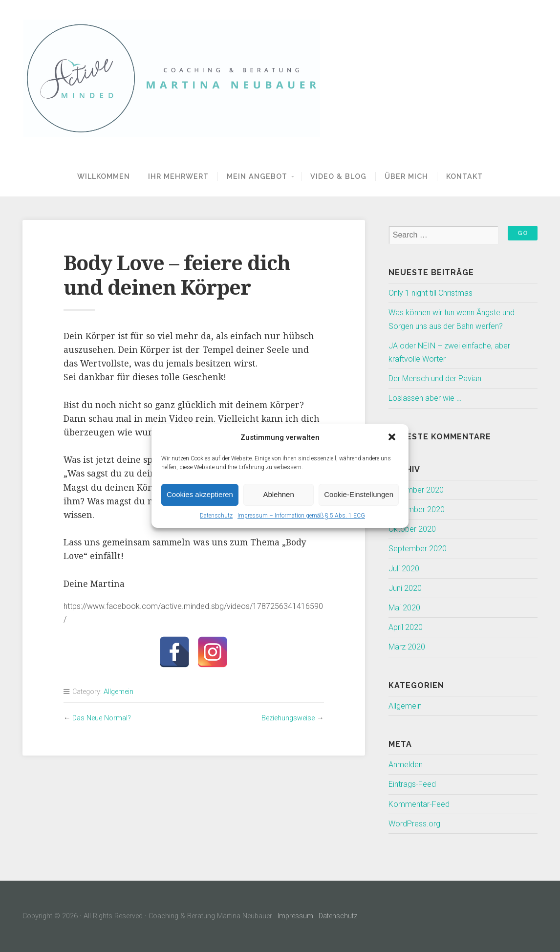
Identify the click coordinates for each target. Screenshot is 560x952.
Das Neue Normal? (102, 718)
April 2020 (406, 627)
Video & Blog (338, 176)
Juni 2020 (405, 588)
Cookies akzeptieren (200, 494)
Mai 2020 (404, 608)
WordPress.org (414, 824)
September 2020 (418, 549)
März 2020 (407, 647)
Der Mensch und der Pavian (435, 379)
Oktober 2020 (412, 529)
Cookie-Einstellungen (359, 494)
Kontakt (464, 176)
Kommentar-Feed (419, 804)
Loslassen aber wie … (425, 398)
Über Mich (406, 176)
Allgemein (118, 692)
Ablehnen (278, 494)
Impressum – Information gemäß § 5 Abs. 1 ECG (301, 516)
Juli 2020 (404, 569)
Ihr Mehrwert (178, 176)
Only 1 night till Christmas (431, 293)
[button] (393, 438)
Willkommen (104, 176)
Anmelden (406, 765)
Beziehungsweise (288, 718)
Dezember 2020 (416, 490)
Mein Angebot (257, 176)
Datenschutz (216, 516)
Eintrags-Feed (412, 784)
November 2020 (417, 509)
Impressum (295, 916)
